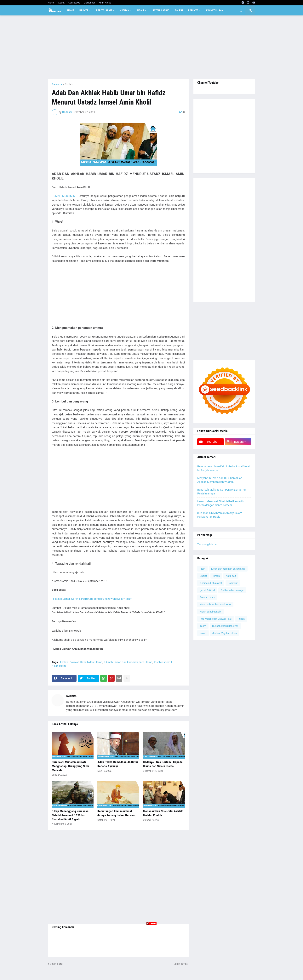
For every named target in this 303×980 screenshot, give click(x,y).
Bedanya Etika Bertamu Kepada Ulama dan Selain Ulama (163, 764)
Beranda (57, 84)
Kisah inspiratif (163, 662)
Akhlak (69, 84)
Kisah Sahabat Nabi (211, 612)
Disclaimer (89, 3)
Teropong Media (207, 544)
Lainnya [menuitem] (193, 10)
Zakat (203, 633)
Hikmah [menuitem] (125, 10)
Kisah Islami (59, 666)
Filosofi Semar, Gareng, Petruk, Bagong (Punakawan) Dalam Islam (93, 599)
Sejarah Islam (207, 597)
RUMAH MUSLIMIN (64, 196)
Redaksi (72, 696)
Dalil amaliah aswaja (232, 590)
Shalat (203, 576)
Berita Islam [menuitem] (104, 10)
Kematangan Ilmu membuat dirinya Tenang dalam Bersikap (117, 813)
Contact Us (74, 3)
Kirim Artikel (105, 3)
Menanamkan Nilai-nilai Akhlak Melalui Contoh (163, 813)
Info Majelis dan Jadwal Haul (216, 619)
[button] (241, 10)
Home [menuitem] (71, 10)
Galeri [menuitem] (179, 10)
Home (51, 3)
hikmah (108, 662)
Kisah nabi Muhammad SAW (215, 604)
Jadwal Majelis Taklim (225, 633)
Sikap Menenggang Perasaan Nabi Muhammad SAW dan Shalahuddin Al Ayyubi (70, 815)
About (61, 3)
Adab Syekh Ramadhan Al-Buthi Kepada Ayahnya (118, 764)
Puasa (241, 619)
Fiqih (202, 569)
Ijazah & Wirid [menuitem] (160, 10)
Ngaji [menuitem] (140, 10)
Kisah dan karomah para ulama (133, 662)
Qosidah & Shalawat (211, 583)
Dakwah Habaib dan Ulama (86, 662)
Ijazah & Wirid (207, 590)
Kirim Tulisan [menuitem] (215, 10)
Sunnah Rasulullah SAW (225, 626)
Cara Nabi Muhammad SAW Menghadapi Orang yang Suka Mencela (71, 766)
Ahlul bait (231, 576)
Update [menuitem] (84, 10)
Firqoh (216, 576)
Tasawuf (233, 583)
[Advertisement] (152, 47)
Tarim (203, 626)
